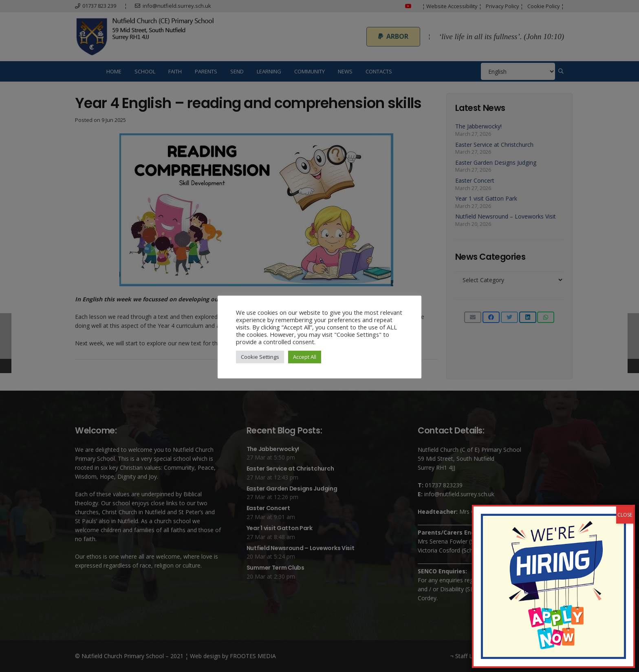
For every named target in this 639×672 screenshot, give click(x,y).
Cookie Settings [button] (260, 357)
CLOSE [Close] (625, 515)
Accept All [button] (305, 357)
